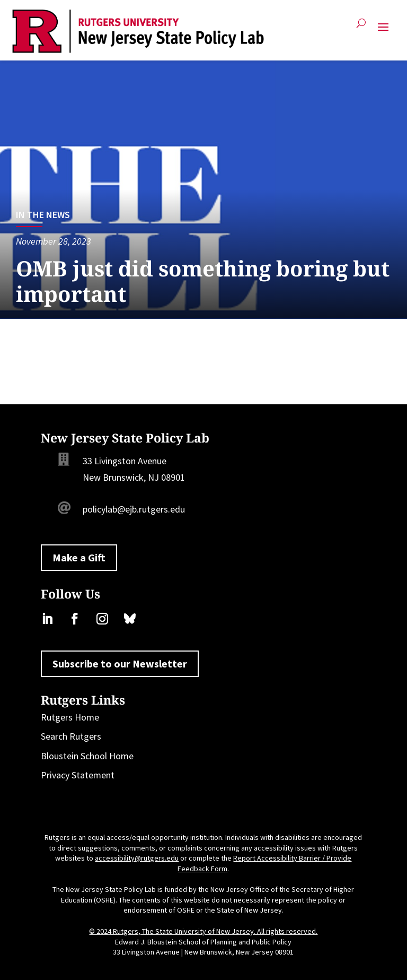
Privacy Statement (78, 775)
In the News (43, 215)
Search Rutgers (71, 736)
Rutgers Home (70, 717)
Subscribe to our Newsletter (120, 664)
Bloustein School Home (87, 756)
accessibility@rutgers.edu (137, 858)
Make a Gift (79, 557)
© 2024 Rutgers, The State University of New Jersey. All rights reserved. (203, 931)
